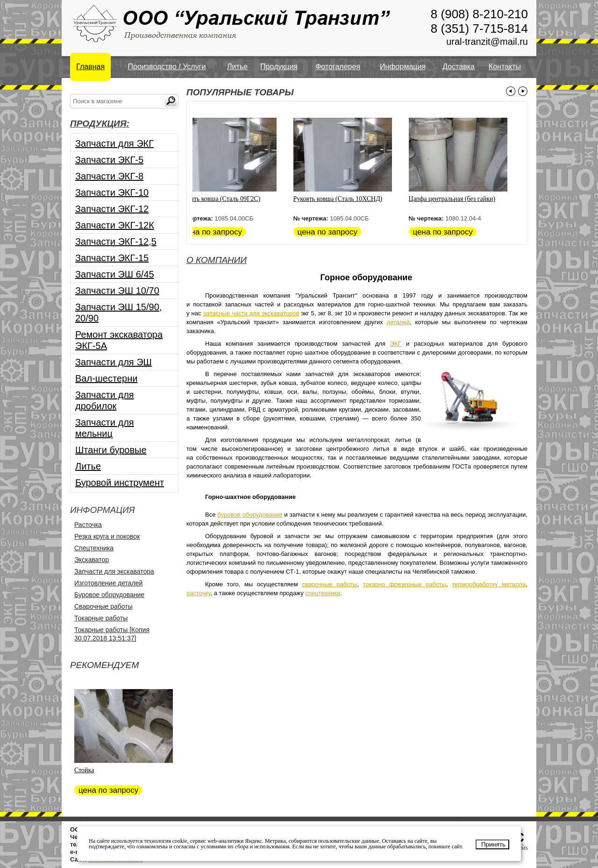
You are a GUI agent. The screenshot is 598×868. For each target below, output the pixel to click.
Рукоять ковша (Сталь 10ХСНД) (347, 199)
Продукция (279, 67)
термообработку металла (489, 584)
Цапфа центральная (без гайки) (461, 199)
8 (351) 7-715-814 (479, 28)
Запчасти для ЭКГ (114, 143)
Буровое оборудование (109, 595)
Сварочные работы (103, 606)
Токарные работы (101, 618)
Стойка (84, 770)
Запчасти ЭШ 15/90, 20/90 (118, 313)
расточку (199, 593)
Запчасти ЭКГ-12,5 (116, 242)
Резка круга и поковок (107, 536)
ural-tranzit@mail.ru (487, 42)
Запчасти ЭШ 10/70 (117, 291)
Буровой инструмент (120, 483)
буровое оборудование (250, 515)
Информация (403, 67)
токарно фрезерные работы (405, 584)
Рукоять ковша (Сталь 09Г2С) (228, 199)
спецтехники (323, 593)
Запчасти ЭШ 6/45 (115, 274)
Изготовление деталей (108, 583)
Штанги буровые (111, 450)
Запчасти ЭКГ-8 (109, 176)
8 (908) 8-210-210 (479, 14)
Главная (90, 67)
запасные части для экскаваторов (251, 313)
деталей (399, 322)
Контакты (505, 67)
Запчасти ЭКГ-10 (112, 192)
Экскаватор (92, 560)
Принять (493, 844)
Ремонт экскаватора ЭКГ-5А (119, 340)
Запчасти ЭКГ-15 (112, 258)
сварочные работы (329, 584)
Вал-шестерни (106, 378)
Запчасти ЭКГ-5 (109, 160)
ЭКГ (396, 344)
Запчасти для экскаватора (114, 571)
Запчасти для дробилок (105, 400)
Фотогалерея (338, 67)
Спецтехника (94, 548)
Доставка (459, 67)
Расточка (88, 525)
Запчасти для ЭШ (114, 362)
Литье (237, 67)
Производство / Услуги (167, 67)
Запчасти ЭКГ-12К (115, 225)
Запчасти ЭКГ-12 (112, 209)
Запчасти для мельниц (105, 428)
